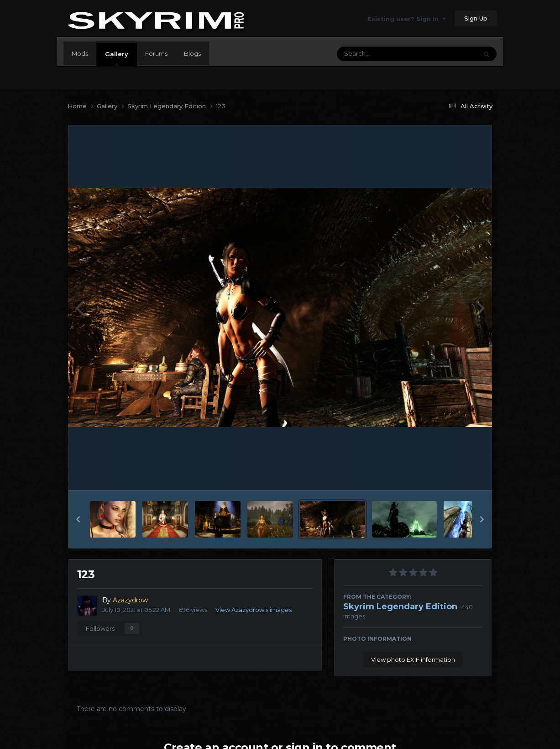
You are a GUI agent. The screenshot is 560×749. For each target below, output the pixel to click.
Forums (156, 53)
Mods (80, 53)
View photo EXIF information (413, 659)
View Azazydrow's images (254, 610)
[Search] (382, 54)
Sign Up (476, 18)
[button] (78, 519)
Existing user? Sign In (407, 19)
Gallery (117, 58)
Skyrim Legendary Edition (400, 607)
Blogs (192, 53)
